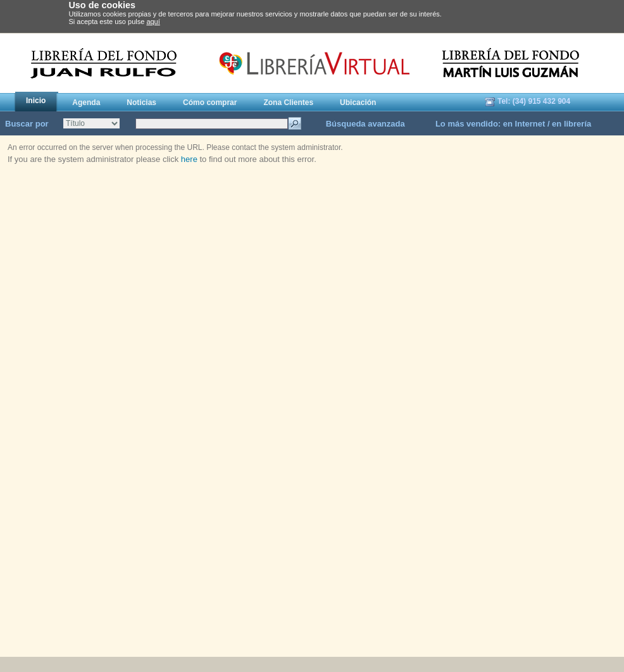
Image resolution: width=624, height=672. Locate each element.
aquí (153, 22)
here (189, 159)
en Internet (524, 124)
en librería (571, 124)
